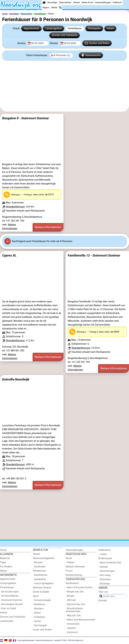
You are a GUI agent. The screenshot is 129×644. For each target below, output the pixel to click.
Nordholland (72, 583)
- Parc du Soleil (8, 608)
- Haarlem (71, 628)
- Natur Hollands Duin (110, 563)
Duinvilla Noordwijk (16, 379)
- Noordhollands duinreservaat (74, 610)
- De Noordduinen (9, 596)
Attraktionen (39, 571)
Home (3, 550)
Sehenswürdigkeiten (44, 558)
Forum (69, 571)
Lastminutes (7, 621)
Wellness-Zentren (42, 588)
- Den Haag (104, 575)
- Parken (70, 562)
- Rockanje (104, 584)
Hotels (110, 28)
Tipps (3, 562)
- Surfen (37, 621)
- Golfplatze (39, 617)
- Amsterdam (73, 624)
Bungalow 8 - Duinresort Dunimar (26, 118)
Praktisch (117, 2)
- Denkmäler (39, 567)
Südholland (105, 550)
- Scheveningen (107, 571)
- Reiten (37, 613)
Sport (36, 596)
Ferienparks (94, 28)
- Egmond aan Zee (75, 604)
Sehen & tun (87, 2)
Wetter (54, 7)
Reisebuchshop (74, 575)
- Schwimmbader (42, 600)
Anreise (22, 43)
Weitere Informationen (48, 227)
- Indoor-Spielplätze (43, 583)
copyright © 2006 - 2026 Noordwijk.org (68, 640)
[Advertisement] (64, 86)
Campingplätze (53, 28)
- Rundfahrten (40, 575)
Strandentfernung (15, 207)
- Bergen (70, 596)
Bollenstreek (105, 558)
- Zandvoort (72, 632)
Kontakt (103, 601)
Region (46, 7)
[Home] (44, 3)
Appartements (31, 28)
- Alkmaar (71, 600)
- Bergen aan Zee (75, 592)
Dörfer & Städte (41, 592)
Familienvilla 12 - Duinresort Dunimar (94, 255)
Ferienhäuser (75, 28)
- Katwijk (103, 567)
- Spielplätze (39, 579)
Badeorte (5, 558)
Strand (76, 2)
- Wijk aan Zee (73, 616)
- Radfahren (39, 604)
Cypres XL (9, 255)
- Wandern (38, 609)
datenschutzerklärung (44, 640)
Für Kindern (6, 567)
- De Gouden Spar (9, 592)
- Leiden (103, 554)
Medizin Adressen (75, 567)
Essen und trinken (42, 630)
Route (69, 558)
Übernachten (65, 2)
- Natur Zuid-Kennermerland (80, 620)
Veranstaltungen (103, 2)
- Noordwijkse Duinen (11, 604)
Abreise (54, 43)
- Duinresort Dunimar (11, 600)
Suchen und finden (97, 43)
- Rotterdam (105, 579)
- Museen (38, 562)
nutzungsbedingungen (26, 640)
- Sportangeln (40, 625)
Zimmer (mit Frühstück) (64, 35)
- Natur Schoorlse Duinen (79, 587)
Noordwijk (52, 2)
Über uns (103, 592)
